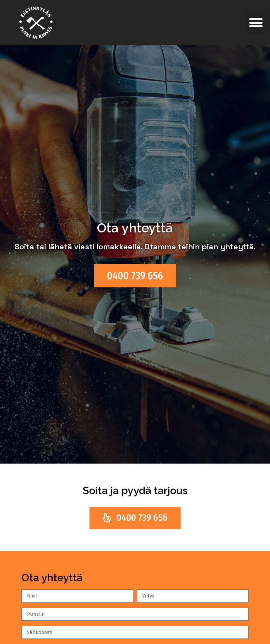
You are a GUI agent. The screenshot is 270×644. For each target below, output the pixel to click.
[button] (256, 23)
